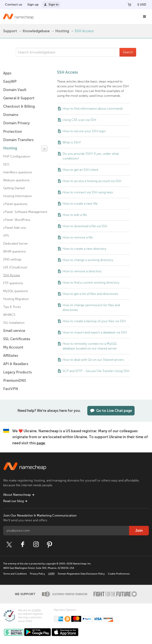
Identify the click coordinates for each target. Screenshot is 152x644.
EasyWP (10, 82)
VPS (6, 236)
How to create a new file (80, 204)
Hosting (62, 31)
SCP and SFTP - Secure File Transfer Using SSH (96, 371)
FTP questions (13, 283)
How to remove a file (78, 237)
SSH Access (12, 275)
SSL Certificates (17, 339)
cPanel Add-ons (15, 228)
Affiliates (11, 356)
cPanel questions (15, 204)
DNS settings (12, 259)
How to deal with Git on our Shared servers (93, 360)
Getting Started (14, 188)
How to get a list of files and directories (90, 294)
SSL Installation (14, 323)
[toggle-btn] (45, 148)
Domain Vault (15, 90)
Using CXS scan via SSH (79, 120)
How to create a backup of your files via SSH (94, 321)
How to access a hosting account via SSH (92, 181)
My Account (13, 347)
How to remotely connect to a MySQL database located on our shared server (90, 346)
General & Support (19, 98)
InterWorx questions (18, 172)
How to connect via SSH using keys (88, 192)
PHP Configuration (17, 157)
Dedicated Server (16, 244)
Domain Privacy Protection (16, 127)
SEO (6, 164)
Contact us (14, 4)
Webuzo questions (16, 180)
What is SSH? (72, 142)
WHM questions (14, 252)
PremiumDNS (15, 381)
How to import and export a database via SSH (95, 332)
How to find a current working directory (91, 283)
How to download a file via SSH (85, 226)
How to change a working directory (88, 260)
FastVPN (11, 389)
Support (10, 31)
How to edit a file (75, 215)
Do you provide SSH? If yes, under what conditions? (91, 156)
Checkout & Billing (19, 106)
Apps (7, 73)
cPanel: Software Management (25, 212)
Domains (11, 115)
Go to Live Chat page (111, 411)
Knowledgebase (36, 31)
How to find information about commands (93, 109)
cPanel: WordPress (17, 220)
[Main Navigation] (144, 17)
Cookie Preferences (119, 574)
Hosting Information (18, 196)
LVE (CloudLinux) (15, 267)
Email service (14, 331)
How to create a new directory (84, 249)
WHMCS (9, 315)
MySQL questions (16, 291)
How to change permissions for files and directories (91, 308)
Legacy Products (18, 372)
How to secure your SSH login (84, 131)
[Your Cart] (129, 5)
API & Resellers (16, 364)
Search (128, 52)
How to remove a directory (82, 271)
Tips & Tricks (12, 307)
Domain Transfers (18, 140)
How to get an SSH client (80, 170)
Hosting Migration (16, 299)
